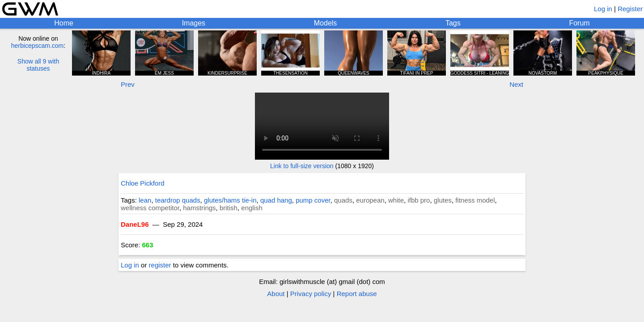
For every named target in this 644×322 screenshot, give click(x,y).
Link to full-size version (302, 166)
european (370, 200)
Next (516, 84)
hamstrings (199, 208)
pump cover (313, 200)
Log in (603, 9)
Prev (128, 84)
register (160, 265)
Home (64, 23)
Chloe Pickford (143, 183)
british (229, 208)
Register (630, 9)
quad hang (276, 200)
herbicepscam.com (38, 46)
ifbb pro (419, 200)
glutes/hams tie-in (230, 200)
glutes (443, 200)
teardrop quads (178, 200)
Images (194, 23)
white (396, 200)
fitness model (475, 200)
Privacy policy (311, 294)
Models (326, 23)
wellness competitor (150, 208)
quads (343, 200)
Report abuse (357, 294)
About (276, 294)
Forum (579, 23)
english (252, 208)
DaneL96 (135, 224)
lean (145, 200)
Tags (453, 23)
